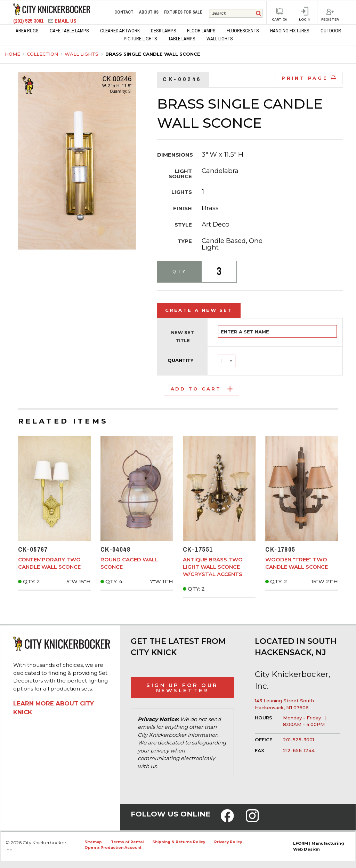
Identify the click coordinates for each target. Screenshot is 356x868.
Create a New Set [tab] (199, 310)
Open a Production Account (113, 848)
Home (13, 54)
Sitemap (93, 842)
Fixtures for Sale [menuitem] (183, 12)
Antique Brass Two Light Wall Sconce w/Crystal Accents (213, 567)
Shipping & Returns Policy (179, 842)
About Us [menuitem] (149, 12)
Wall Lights (82, 54)
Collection (43, 54)
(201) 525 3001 (29, 21)
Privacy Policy (228, 842)
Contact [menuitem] (124, 12)
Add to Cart (202, 389)
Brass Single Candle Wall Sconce (153, 54)
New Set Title (183, 337)
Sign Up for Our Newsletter (182, 688)
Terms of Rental (127, 842)
